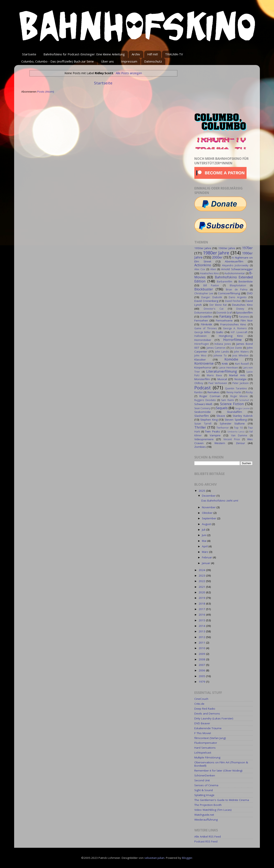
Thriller (200, 427)
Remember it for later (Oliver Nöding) (218, 771)
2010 (202, 648)
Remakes (213, 392)
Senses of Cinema (206, 785)
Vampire (215, 435)
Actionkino (203, 265)
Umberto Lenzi (236, 432)
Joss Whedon (240, 356)
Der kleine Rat (218, 305)
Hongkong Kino (231, 336)
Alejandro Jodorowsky (235, 265)
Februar (207, 557)
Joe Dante (236, 348)
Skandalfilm (234, 412)
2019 (202, 598)
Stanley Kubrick (243, 416)
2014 (202, 626)
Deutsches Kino (242, 305)
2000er (217, 257)
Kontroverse (204, 363)
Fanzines (244, 317)
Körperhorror (203, 367)
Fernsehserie (224, 320)
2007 (202, 665)
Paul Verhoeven (218, 383)
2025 (202, 491)
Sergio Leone (242, 408)
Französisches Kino (233, 324)
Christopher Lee (204, 293)
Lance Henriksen (228, 368)
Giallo (220, 332)
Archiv (136, 54)
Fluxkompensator (206, 743)
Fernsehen (201, 320)
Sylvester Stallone (232, 423)
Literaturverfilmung (222, 371)
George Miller (203, 332)
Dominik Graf (224, 313)
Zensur (240, 443)
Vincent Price (232, 439)
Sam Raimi (227, 400)
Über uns (107, 61)
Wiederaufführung (206, 820)
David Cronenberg (206, 301)
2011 (202, 643)
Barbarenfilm (225, 282)
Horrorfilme (232, 340)
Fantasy (225, 316)
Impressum (129, 61)
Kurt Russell (242, 364)
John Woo (200, 356)
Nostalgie (241, 379)
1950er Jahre (203, 248)
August (207, 524)
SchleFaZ (244, 400)
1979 (202, 682)
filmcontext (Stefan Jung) (210, 738)
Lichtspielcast (203, 753)
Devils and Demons (207, 713)
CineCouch (201, 699)
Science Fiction (232, 404)
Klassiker (200, 360)
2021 (202, 587)
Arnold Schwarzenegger (237, 269)
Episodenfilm (244, 312)
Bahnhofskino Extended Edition (224, 279)
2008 (202, 659)
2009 (202, 654)
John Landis (222, 352)
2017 (202, 609)
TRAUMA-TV (174, 54)
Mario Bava (214, 375)
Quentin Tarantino (236, 388)
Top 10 (238, 428)
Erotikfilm (206, 317)
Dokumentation (203, 313)
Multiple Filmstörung (207, 757)
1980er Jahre (216, 253)
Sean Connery (202, 408)
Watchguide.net (204, 815)
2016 (202, 615)
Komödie (231, 359)
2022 (202, 581)
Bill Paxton (211, 285)
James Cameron (216, 348)
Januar (206, 563)
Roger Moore (239, 396)
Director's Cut (214, 309)
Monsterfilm (202, 379)
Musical (222, 379)
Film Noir (247, 320)
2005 (202, 676)
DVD (250, 293)
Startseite (29, 54)
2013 (202, 631)
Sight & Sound (204, 790)
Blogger (187, 858)
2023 (202, 576)
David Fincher (233, 301)
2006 (202, 670)
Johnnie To (220, 356)
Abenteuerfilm (234, 261)
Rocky (249, 392)
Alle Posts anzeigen (129, 73)
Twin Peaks (212, 431)
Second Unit (202, 780)
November (209, 507)
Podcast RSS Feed (206, 841)
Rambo (199, 392)
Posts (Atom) (46, 92)
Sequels (222, 408)
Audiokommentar (235, 273)
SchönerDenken (205, 775)
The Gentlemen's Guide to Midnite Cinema (222, 800)
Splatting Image (204, 795)
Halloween (200, 336)
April (205, 546)
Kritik (225, 364)
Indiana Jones (223, 344)
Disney (240, 309)
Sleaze (221, 416)
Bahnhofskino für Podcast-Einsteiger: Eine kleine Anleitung (84, 54)
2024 (202, 570)
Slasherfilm (202, 416)
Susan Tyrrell (203, 424)
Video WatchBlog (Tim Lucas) (213, 810)
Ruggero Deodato (205, 400)
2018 (202, 604)
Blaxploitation (238, 285)
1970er (247, 248)
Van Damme (239, 435)
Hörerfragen (202, 344)
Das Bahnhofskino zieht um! (220, 501)
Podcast (203, 388)
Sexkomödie (203, 412)
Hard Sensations (205, 748)
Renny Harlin (234, 392)
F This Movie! (203, 733)
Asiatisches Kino (209, 273)
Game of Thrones (205, 328)
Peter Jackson (241, 383)
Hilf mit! (153, 54)
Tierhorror (223, 428)
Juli (204, 530)
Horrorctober (203, 340)
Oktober (208, 513)
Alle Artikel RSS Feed (208, 837)
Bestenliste (246, 281)
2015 (202, 620)
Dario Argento (238, 297)
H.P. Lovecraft (239, 332)
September (209, 518)
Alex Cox (200, 269)
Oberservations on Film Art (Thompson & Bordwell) (221, 764)
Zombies (200, 447)
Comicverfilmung (229, 293)
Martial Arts (237, 375)
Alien (213, 269)
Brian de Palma (237, 290)
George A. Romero (235, 328)
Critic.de (199, 704)
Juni (205, 535)
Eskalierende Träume (208, 728)
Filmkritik (207, 324)
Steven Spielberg (236, 420)
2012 (202, 637)
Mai (205, 541)
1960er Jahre (227, 248)
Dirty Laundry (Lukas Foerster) (214, 718)
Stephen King (209, 420)
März (205, 552)
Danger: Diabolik (212, 297)
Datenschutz (153, 61)
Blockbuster (204, 289)
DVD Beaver (202, 723)
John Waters (241, 352)
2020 (202, 592)
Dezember (209, 496)
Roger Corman (210, 396)
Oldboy (199, 383)
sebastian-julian (154, 858)
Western (220, 443)
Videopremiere (204, 439)
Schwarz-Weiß (203, 404)
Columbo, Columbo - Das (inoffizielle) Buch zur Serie (58, 61)
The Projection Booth (208, 805)
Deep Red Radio (205, 709)
